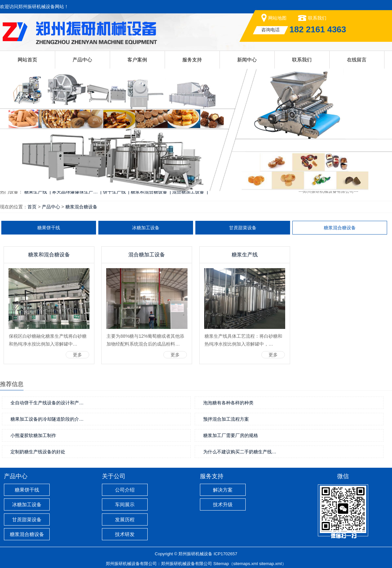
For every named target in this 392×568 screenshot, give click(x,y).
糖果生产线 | (37, 192)
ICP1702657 (225, 554)
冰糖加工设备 (146, 228)
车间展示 (125, 504)
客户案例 (137, 60)
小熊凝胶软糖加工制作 (33, 435)
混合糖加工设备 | (190, 192)
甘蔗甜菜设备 (243, 228)
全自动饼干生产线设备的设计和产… (47, 403)
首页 (32, 207)
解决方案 (223, 490)
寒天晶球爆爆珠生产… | (77, 192)
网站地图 (277, 18)
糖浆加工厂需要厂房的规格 (231, 435)
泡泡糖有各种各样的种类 (228, 403)
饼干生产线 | (116, 192)
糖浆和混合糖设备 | (151, 192)
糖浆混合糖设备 (81, 207)
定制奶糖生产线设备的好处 (38, 452)
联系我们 (317, 18)
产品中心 (82, 60)
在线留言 (357, 60)
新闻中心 (247, 60)
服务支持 (192, 60)
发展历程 (125, 519)
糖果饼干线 (49, 228)
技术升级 (223, 504)
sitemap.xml (270, 564)
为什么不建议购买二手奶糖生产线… (240, 452)
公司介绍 (125, 490)
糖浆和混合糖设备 (49, 255)
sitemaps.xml (246, 564)
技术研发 (125, 534)
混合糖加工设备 (147, 255)
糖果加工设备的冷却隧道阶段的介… (47, 419)
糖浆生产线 (245, 255)
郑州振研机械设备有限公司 (187, 564)
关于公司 (114, 476)
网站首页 (27, 60)
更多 (77, 355)
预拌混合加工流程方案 (226, 419)
